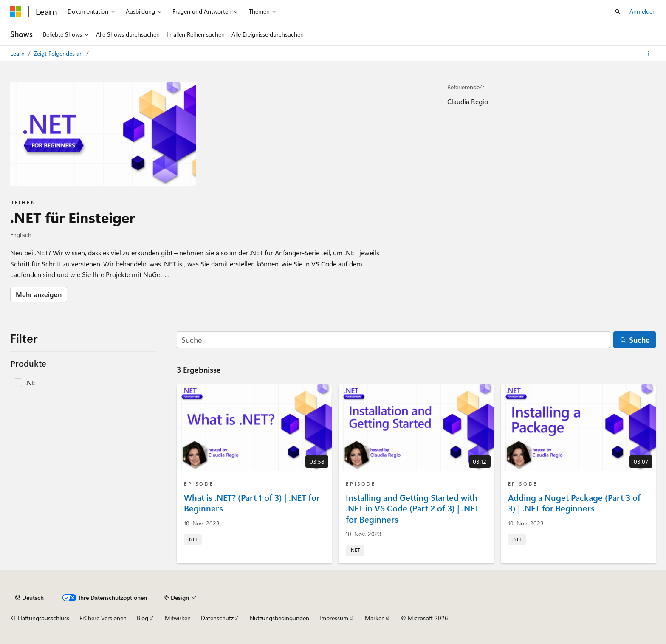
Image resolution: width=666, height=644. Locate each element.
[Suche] (393, 340)
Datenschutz (217, 618)
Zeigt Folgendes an (59, 53)
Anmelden (643, 11)
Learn (18, 53)
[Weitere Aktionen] (648, 54)
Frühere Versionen (103, 618)
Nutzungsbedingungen (279, 618)
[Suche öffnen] (618, 11)
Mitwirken (178, 618)
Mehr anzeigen (39, 294)
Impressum (334, 618)
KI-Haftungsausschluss (40, 618)
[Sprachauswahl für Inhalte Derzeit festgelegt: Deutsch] (30, 598)
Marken (375, 618)
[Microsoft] (16, 11)
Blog (143, 618)
